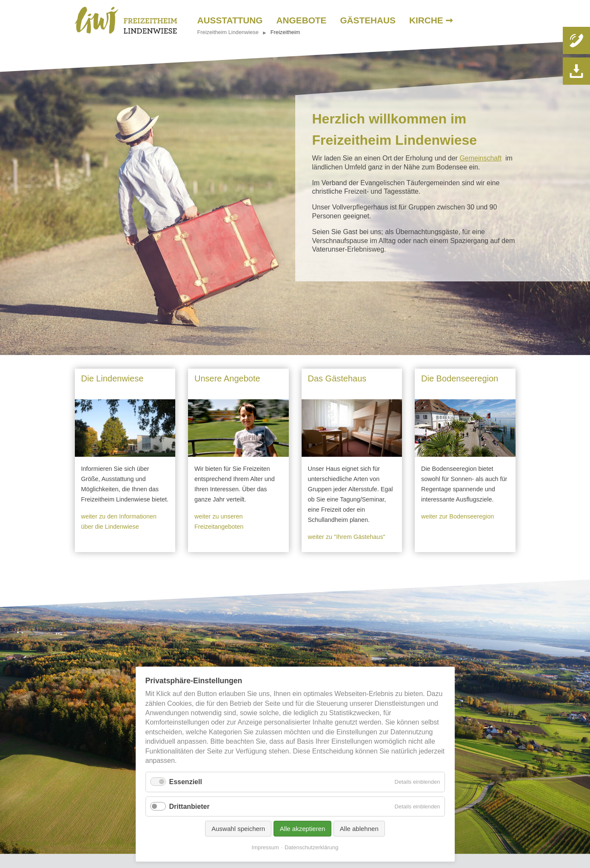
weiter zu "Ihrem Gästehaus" (347, 537)
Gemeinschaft (480, 158)
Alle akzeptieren (303, 829)
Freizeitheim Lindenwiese (228, 32)
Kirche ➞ (431, 20)
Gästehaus (368, 20)
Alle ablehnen (359, 829)
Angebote (302, 20)
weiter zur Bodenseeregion (457, 516)
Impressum (265, 847)
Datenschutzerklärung (311, 847)
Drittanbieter (190, 806)
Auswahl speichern (238, 829)
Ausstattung (230, 20)
